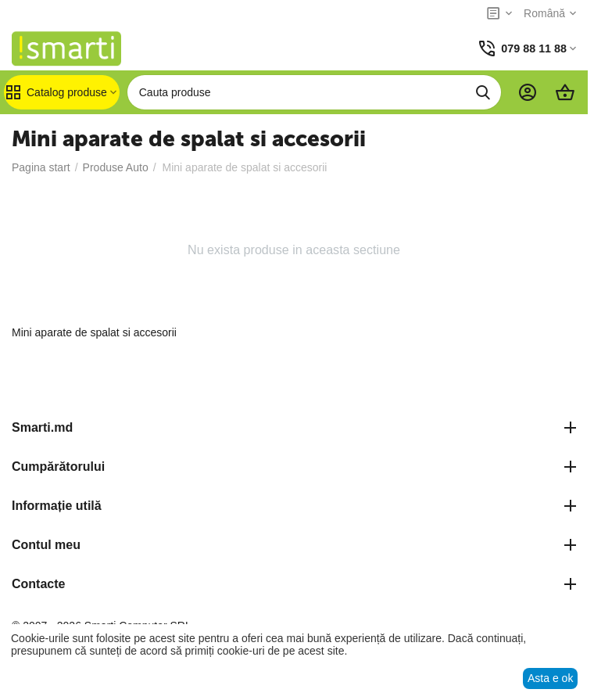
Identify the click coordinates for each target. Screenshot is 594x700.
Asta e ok (550, 678)
